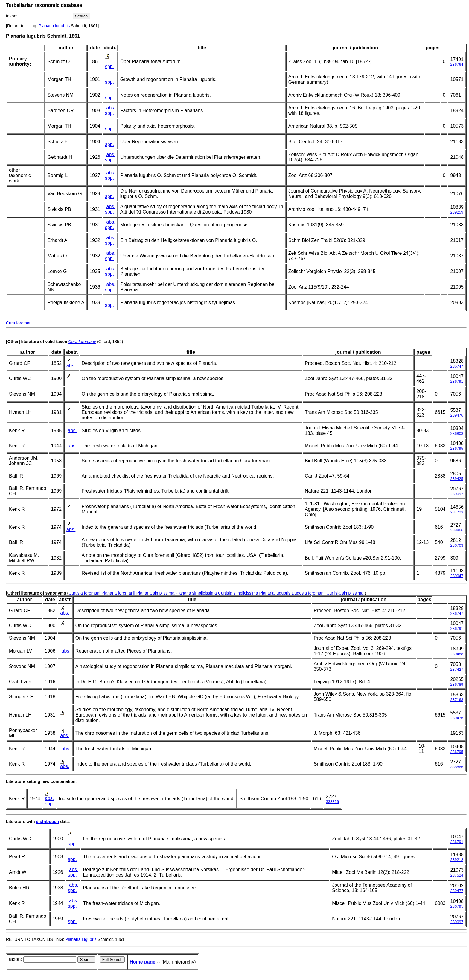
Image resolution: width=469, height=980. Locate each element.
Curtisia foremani (84, 593)
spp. (109, 67)
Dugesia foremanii (309, 593)
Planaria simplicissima (196, 593)
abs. (111, 108)
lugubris (62, 26)
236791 (457, 381)
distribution (47, 822)
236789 (457, 684)
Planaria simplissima (156, 593)
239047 (457, 576)
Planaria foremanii (118, 593)
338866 (457, 530)
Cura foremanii (20, 323)
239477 (457, 891)
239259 (457, 212)
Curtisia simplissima (345, 593)
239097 (457, 494)
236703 (457, 545)
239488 (457, 654)
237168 (457, 700)
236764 (457, 64)
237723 (457, 512)
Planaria (46, 26)
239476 (457, 415)
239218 (457, 860)
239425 (457, 479)
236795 (457, 448)
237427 (457, 669)
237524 (457, 875)
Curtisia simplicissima (238, 593)
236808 (457, 433)
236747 (457, 366)
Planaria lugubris (275, 593)
